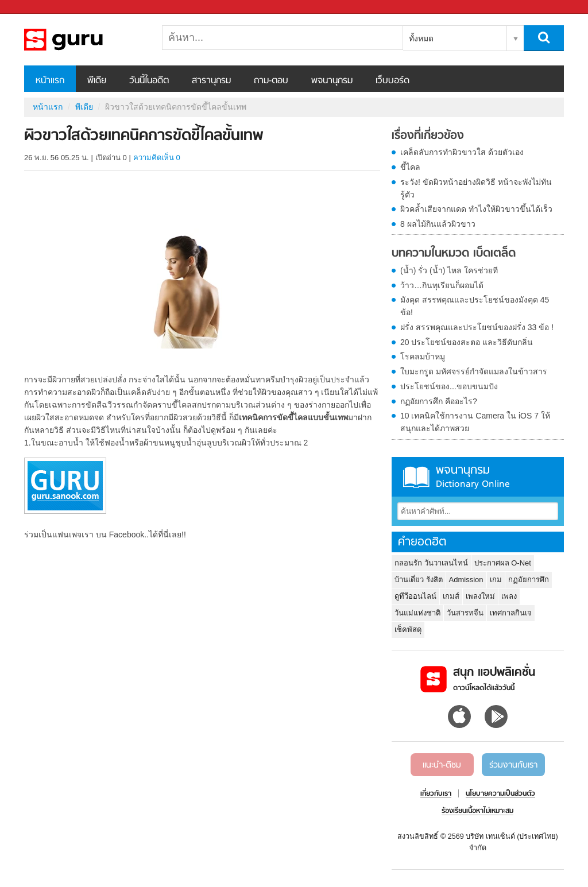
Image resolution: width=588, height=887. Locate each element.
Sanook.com (34, 7)
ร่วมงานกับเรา (513, 765)
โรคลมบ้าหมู (423, 357)
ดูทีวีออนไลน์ (415, 596)
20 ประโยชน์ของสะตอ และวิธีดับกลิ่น (467, 342)
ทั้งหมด (421, 38)
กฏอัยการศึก (529, 580)
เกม (496, 580)
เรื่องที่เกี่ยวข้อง (428, 136)
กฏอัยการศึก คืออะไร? (439, 401)
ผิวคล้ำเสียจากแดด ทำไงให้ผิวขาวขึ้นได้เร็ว (476, 209)
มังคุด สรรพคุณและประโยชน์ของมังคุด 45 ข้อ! (475, 306)
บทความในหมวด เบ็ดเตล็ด (454, 254)
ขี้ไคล (410, 167)
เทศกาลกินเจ (511, 613)
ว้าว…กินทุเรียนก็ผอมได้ (442, 285)
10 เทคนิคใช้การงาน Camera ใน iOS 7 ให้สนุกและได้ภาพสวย (475, 422)
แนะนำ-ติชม (442, 765)
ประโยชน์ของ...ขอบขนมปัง (449, 386)
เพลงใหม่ (480, 596)
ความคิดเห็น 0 (157, 158)
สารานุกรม (211, 81)
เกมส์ (451, 596)
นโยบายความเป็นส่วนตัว (500, 794)
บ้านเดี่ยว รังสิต (419, 580)
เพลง (509, 596)
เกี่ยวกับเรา (436, 794)
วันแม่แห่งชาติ (417, 613)
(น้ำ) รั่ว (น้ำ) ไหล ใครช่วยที (449, 270)
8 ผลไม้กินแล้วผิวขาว (438, 224)
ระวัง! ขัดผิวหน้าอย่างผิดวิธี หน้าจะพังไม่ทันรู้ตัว (476, 188)
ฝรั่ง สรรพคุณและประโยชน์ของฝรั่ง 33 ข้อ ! (477, 327)
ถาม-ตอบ (271, 81)
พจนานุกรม (332, 81)
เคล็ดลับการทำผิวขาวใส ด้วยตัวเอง (462, 152)
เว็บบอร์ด (392, 81)
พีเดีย (97, 81)
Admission (466, 580)
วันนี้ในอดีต (149, 81)
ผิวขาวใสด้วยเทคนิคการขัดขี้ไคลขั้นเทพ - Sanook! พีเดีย (84, 40)
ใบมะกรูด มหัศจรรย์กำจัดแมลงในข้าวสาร (474, 371)
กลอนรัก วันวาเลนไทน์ (431, 563)
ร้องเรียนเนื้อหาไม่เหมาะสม (477, 811)
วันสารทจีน (465, 613)
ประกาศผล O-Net (503, 563)
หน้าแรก (50, 81)
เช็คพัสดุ (408, 630)
